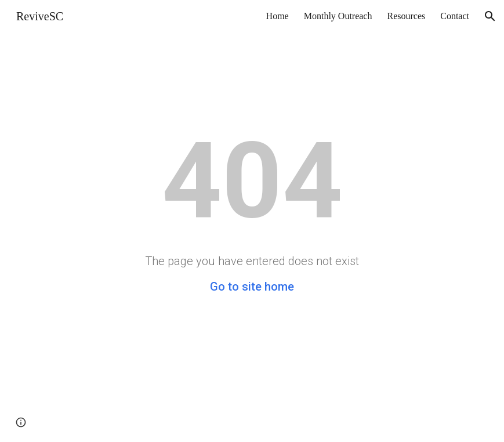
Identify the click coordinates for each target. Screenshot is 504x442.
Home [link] (278, 16)
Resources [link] (406, 16)
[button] (490, 16)
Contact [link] (455, 16)
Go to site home (252, 287)
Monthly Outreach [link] (338, 16)
